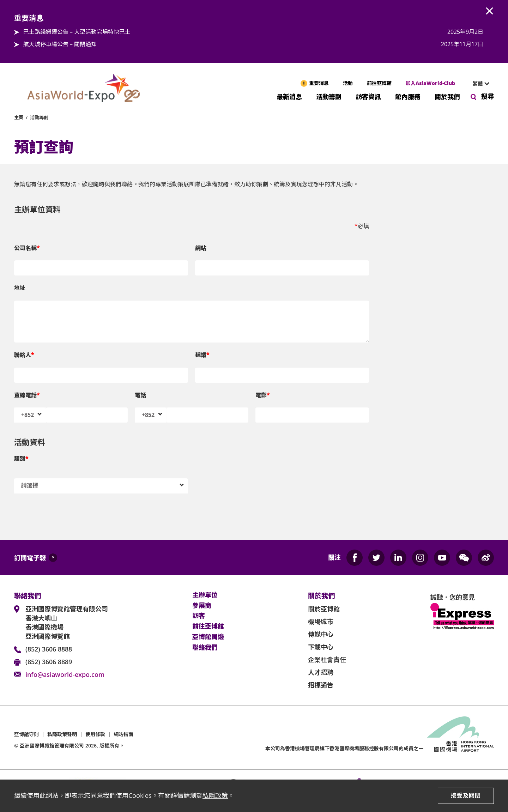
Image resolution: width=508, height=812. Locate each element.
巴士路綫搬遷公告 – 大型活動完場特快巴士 (77, 32)
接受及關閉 (466, 795)
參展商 (202, 606)
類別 (21, 459)
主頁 (19, 117)
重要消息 (319, 83)
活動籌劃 (329, 96)
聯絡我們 (205, 648)
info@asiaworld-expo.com (65, 674)
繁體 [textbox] (478, 83)
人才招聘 (321, 672)
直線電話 (27, 395)
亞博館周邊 (208, 637)
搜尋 (488, 96)
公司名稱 (27, 248)
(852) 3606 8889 (49, 662)
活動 (348, 83)
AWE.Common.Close (490, 11)
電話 (140, 395)
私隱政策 (215, 795)
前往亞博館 (379, 83)
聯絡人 (24, 355)
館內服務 (408, 96)
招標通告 (321, 685)
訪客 (199, 616)
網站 (201, 248)
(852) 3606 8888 (49, 649)
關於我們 (447, 96)
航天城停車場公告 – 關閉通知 (60, 44)
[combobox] (478, 84)
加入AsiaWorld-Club (430, 83)
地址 (20, 288)
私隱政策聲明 (62, 734)
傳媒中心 (321, 634)
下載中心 (321, 647)
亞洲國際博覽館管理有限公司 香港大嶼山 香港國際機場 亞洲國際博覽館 (67, 623)
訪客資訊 (368, 96)
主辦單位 (205, 595)
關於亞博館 (324, 609)
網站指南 (123, 734)
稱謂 (202, 355)
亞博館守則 (26, 734)
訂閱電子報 (30, 558)
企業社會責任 (327, 660)
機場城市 (321, 622)
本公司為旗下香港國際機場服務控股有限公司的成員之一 (344, 748)
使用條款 (95, 734)
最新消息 (289, 96)
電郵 (263, 395)
